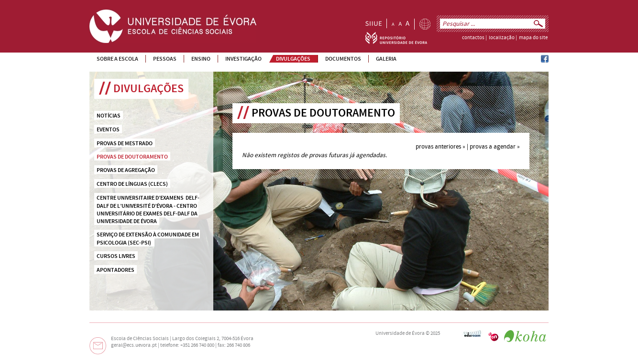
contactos (473, 38)
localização (502, 38)
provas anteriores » (440, 147)
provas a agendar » (495, 147)
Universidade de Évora (400, 333)
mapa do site (533, 38)
